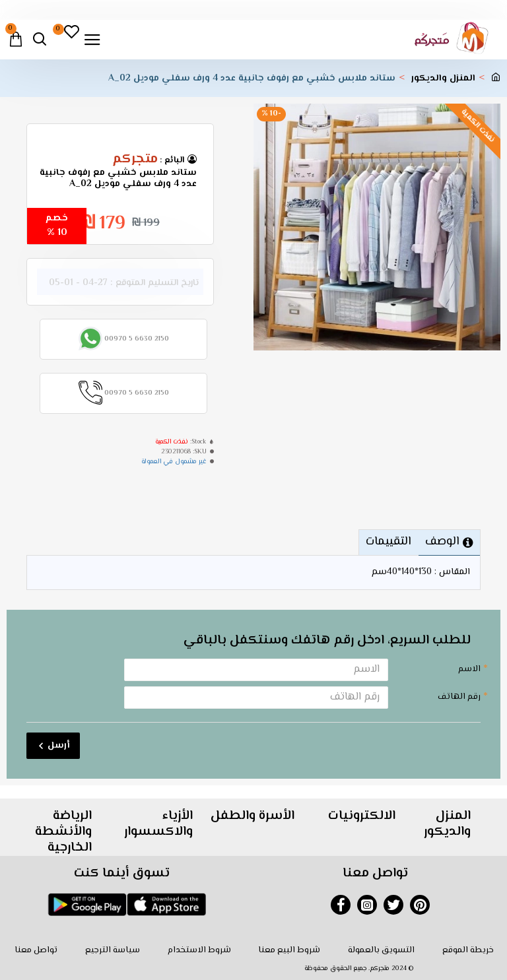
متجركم (135, 160)
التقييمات (386, 542)
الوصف (442, 542)
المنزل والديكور (443, 79)
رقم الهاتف (459, 697)
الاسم (469, 669)
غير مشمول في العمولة (174, 462)
